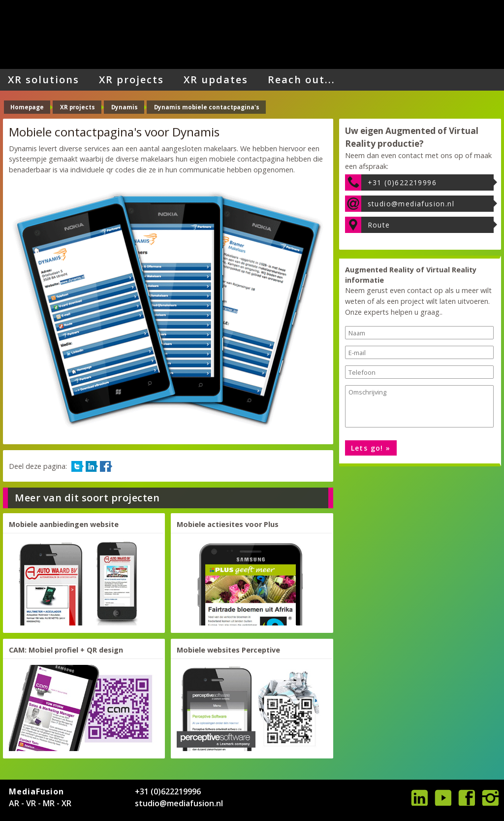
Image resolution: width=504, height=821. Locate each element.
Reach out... (301, 80)
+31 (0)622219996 (402, 182)
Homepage (27, 107)
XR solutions (44, 80)
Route (379, 225)
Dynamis (125, 107)
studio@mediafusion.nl (411, 204)
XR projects (131, 80)
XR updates (216, 80)
